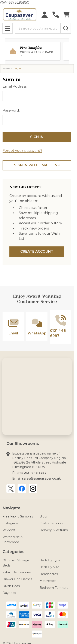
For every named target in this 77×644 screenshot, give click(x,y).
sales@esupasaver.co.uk (41, 479)
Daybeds (9, 593)
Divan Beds (11, 586)
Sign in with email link (37, 165)
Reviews (9, 530)
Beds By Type (50, 560)
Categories (13, 552)
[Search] (66, 28)
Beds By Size (49, 567)
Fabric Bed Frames (17, 572)
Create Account (37, 251)
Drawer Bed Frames (17, 579)
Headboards (49, 574)
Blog (43, 516)
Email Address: (15, 86)
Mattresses (48, 581)
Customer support (53, 523)
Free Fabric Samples (18, 516)
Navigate (12, 508)
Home (6, 68)
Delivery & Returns (54, 530)
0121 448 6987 (35, 473)
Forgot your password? (22, 151)
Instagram (10, 523)
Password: (11, 110)
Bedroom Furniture (54, 588)
